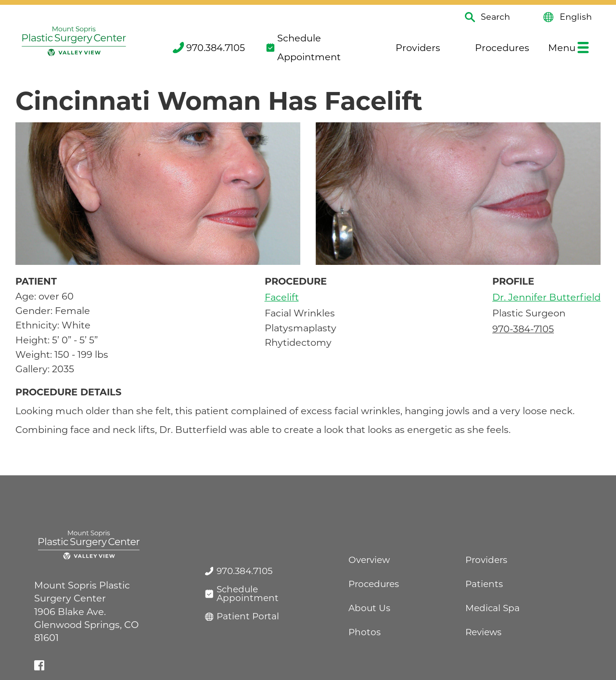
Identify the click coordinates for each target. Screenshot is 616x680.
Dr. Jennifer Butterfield (546, 297)
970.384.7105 (209, 48)
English (568, 17)
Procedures (495, 48)
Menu (569, 48)
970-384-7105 (523, 329)
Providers (411, 48)
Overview (369, 560)
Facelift (282, 297)
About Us (369, 608)
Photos (365, 632)
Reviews (483, 632)
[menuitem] (208, 48)
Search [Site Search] (488, 17)
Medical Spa (493, 608)
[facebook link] (39, 665)
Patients (484, 584)
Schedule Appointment (303, 47)
